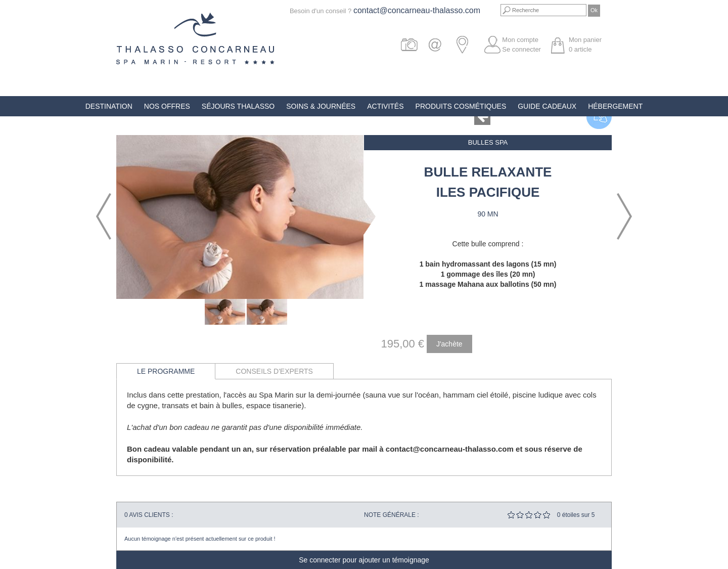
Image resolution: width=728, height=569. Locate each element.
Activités (385, 106)
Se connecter (521, 49)
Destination (109, 106)
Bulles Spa (488, 142)
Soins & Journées (321, 106)
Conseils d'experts (274, 371)
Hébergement (615, 106)
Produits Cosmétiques (461, 106)
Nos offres (167, 106)
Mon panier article (585, 45)
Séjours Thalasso (238, 106)
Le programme (166, 371)
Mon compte (520, 40)
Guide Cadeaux (547, 106)
